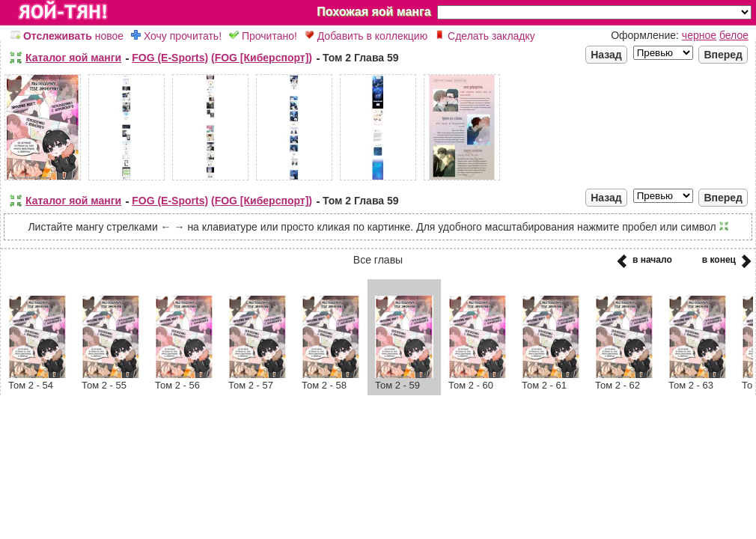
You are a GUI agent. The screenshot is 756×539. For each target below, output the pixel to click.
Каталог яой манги (73, 58)
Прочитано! (263, 36)
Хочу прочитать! (176, 36)
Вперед (723, 55)
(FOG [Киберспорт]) (262, 58)
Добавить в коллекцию (366, 36)
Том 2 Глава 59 (361, 58)
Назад (606, 55)
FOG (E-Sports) (170, 58)
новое (67, 36)
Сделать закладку (485, 36)
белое (734, 35)
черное (699, 35)
